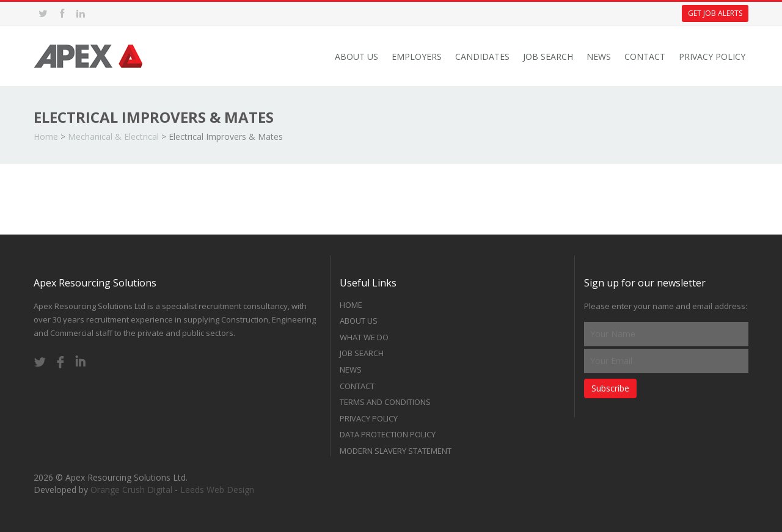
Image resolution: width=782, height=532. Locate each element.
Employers (417, 56)
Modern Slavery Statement (396, 451)
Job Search (548, 56)
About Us (356, 56)
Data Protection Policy (388, 434)
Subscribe (610, 388)
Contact (645, 56)
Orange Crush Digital (131, 490)
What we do (364, 337)
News (599, 56)
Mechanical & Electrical (113, 137)
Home (46, 137)
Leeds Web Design (217, 490)
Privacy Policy (712, 56)
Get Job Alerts (715, 13)
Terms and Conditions (385, 402)
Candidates (482, 56)
